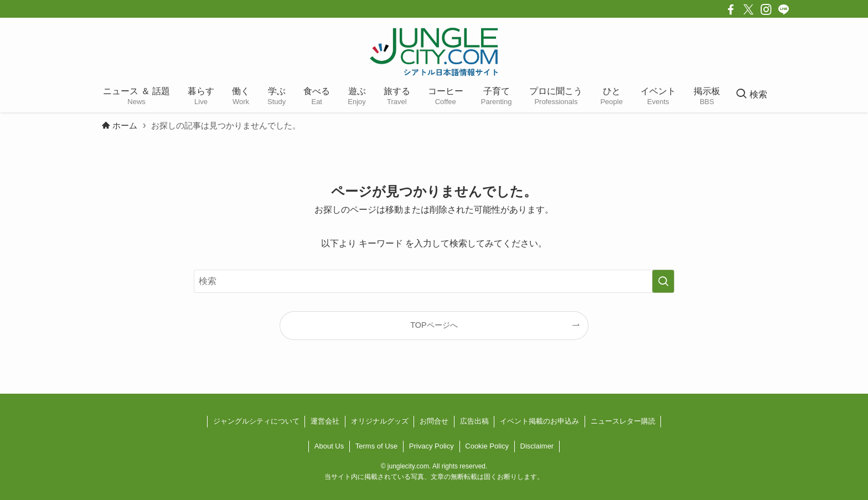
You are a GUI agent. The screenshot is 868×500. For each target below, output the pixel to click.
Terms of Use (377, 446)
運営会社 (325, 421)
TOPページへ (434, 325)
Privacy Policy (432, 446)
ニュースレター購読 (623, 421)
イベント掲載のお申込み (539, 421)
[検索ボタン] (751, 95)
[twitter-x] (748, 9)
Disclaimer (537, 446)
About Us (329, 446)
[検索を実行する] (663, 281)
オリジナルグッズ (380, 421)
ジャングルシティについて (256, 421)
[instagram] (766, 9)
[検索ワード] (434, 281)
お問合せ (434, 421)
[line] (784, 9)
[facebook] (731, 9)
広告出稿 (474, 421)
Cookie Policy (487, 446)
